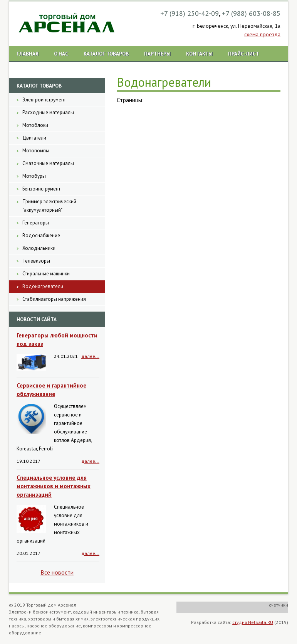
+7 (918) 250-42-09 (190, 13)
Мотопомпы (36, 151)
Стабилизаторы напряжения (54, 299)
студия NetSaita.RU (253, 622)
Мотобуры (34, 176)
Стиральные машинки (46, 274)
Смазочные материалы (48, 163)
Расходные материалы (48, 112)
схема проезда (262, 34)
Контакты (199, 54)
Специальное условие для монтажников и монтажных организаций (54, 486)
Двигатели (34, 138)
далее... (90, 356)
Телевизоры (36, 261)
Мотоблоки (35, 125)
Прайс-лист (244, 54)
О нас (61, 54)
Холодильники (39, 248)
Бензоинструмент (41, 189)
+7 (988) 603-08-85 (251, 13)
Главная (28, 54)
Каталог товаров (106, 54)
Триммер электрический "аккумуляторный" (49, 206)
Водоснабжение (41, 235)
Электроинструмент (44, 100)
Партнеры (157, 54)
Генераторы (36, 223)
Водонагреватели (43, 286)
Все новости (57, 572)
